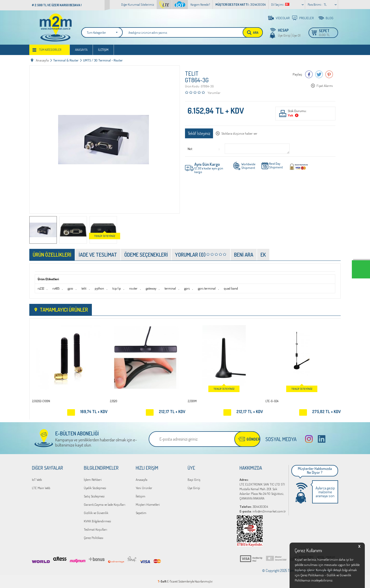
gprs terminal (207, 288)
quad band (231, 288)
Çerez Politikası (94, 538)
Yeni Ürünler (144, 488)
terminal (170, 288)
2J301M (192, 401)
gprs (187, 288)
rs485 (56, 288)
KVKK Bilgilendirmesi (97, 521)
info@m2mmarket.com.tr (263, 511)
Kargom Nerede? (200, 5)
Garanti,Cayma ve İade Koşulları (105, 504)
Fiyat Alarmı (325, 86)
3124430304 (254, 507)
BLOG (330, 18)
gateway (151, 288)
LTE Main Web (41, 488)
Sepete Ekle (71, 412)
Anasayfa (81, 50)
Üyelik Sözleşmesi (95, 488)
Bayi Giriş (194, 480)
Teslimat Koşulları (95, 529)
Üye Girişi (284, 35)
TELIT (192, 73)
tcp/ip (117, 288)
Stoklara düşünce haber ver (239, 133)
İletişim (103, 50)
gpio (70, 288)
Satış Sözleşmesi (94, 496)
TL (325, 5)
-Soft (162, 581)
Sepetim (141, 513)
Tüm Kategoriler (50, 50)
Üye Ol (296, 35)
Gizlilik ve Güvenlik (96, 513)
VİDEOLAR (283, 18)
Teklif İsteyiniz (199, 133)
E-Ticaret (172, 581)
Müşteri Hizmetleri (148, 504)
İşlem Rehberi (93, 480)
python (99, 288)
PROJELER (306, 18)
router (133, 288)
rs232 (41, 288)
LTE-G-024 (272, 401)
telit (84, 288)
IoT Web (37, 480)
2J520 (114, 401)
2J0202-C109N (41, 401)
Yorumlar (214, 93)
